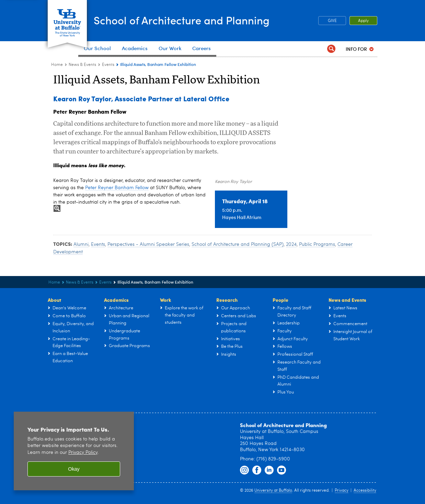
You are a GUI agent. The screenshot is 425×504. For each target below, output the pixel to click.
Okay (74, 469)
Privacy (342, 491)
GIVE (332, 21)
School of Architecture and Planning (200, 20)
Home (57, 65)
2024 (291, 244)
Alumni (81, 244)
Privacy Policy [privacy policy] (83, 453)
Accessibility (365, 491)
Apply (363, 21)
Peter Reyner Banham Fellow (117, 188)
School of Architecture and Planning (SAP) (238, 244)
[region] (74, 451)
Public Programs (317, 244)
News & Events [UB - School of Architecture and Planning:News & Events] (82, 65)
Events (98, 244)
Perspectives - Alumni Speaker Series (148, 244)
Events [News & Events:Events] (108, 65)
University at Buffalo (273, 491)
